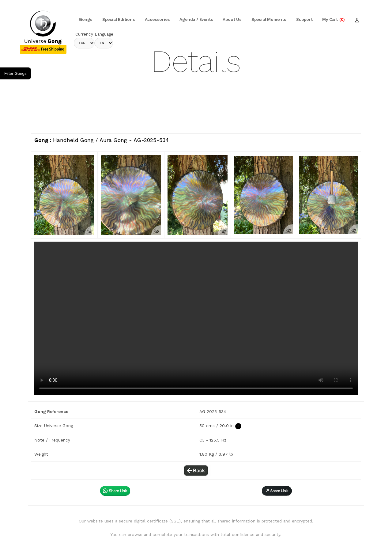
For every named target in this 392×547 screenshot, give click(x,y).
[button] (277, 491)
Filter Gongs (15, 73)
